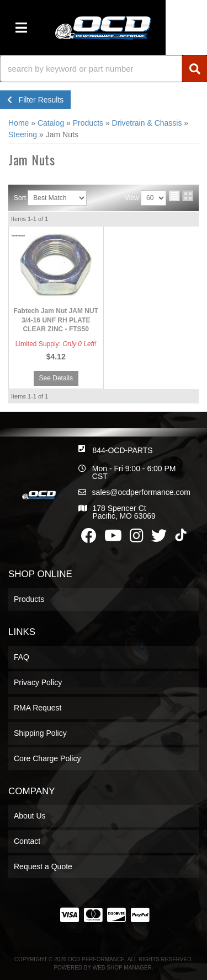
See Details (56, 378)
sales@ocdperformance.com (141, 492)
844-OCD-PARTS (122, 450)
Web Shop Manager (122, 968)
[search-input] (91, 69)
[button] (104, 69)
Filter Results (35, 100)
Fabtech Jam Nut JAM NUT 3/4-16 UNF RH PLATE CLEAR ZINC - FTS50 (56, 320)
